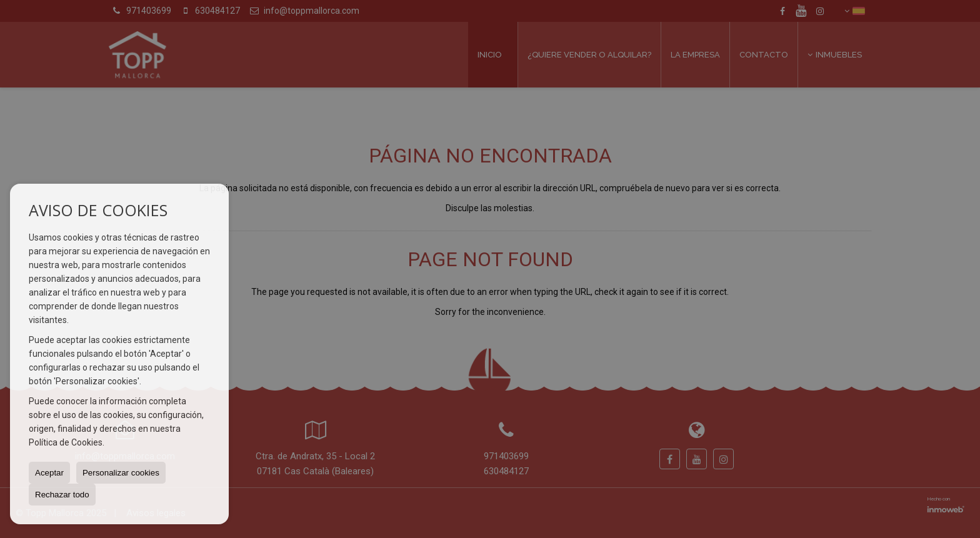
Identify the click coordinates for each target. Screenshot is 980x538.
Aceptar (49, 473)
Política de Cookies (66, 442)
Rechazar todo (62, 495)
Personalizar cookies (121, 473)
